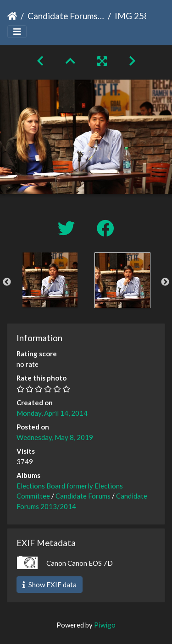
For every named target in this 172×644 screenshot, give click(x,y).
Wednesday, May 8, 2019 (55, 437)
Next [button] (165, 282)
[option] (50, 280)
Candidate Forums (83, 496)
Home (12, 16)
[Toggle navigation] (17, 32)
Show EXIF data (50, 585)
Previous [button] (7, 282)
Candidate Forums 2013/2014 (66, 16)
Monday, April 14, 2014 (52, 413)
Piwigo (105, 625)
